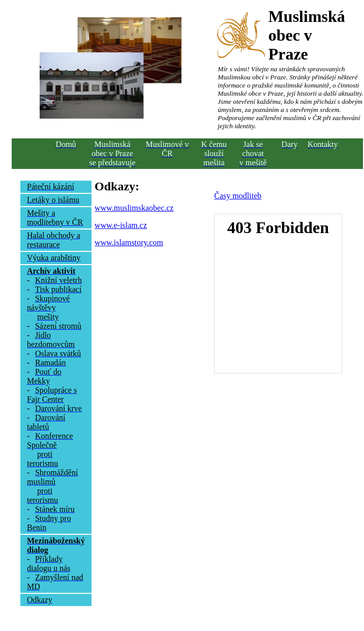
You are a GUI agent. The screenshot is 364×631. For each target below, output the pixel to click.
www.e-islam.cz (121, 225)
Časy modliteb (238, 196)
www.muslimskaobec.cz (134, 208)
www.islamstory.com (129, 242)
